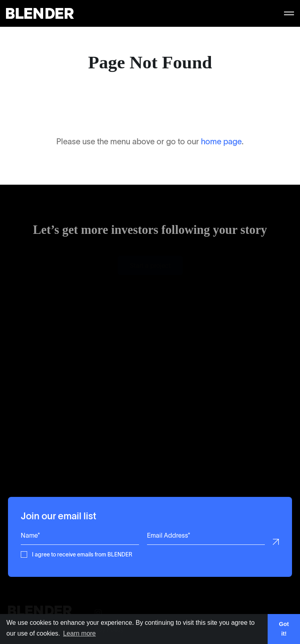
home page (221, 142)
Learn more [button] (79, 633)
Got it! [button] (284, 629)
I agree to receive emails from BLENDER (82, 554)
